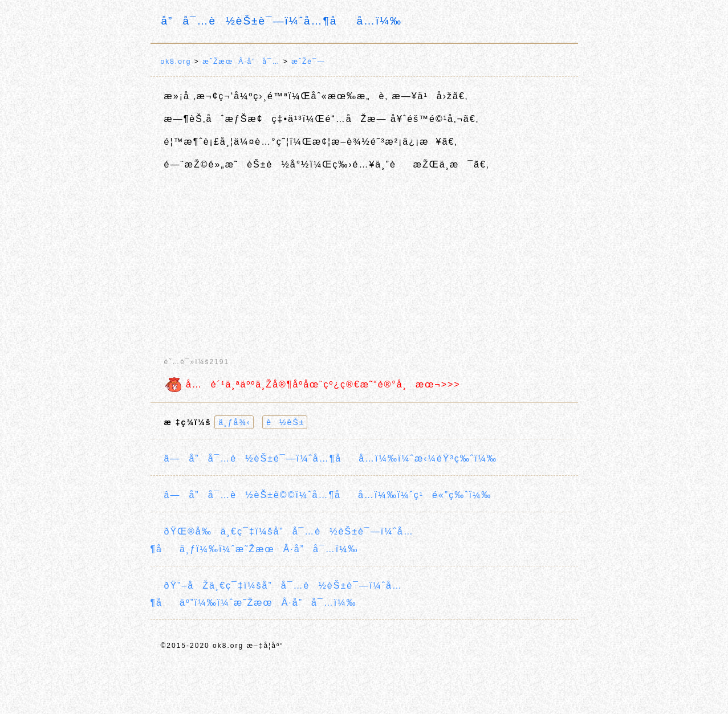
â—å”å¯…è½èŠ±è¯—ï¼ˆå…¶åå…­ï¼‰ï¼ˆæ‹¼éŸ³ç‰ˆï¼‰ (331, 458)
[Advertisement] (364, 259)
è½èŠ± (285, 422)
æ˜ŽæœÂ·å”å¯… (241, 62)
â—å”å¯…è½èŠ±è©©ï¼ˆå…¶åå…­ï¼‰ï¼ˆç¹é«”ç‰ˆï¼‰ (328, 495)
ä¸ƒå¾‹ (234, 422)
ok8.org (176, 62)
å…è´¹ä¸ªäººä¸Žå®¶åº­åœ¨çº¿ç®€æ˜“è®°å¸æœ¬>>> (312, 384)
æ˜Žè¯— (308, 62)
